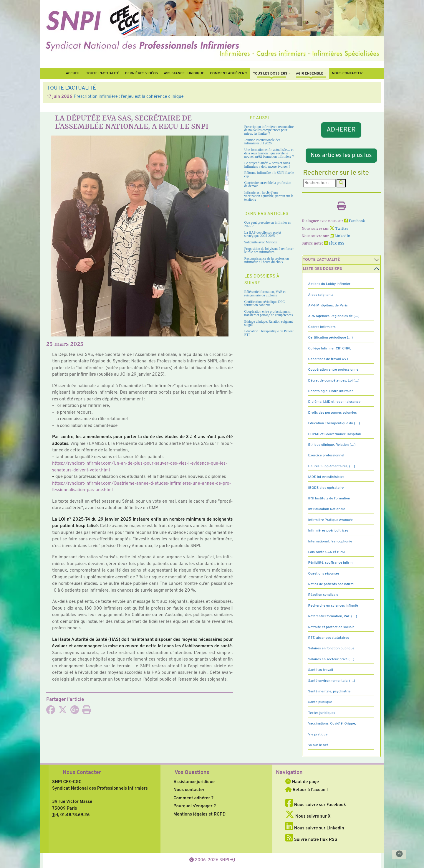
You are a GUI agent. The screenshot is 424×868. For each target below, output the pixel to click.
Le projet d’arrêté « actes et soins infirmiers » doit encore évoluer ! (267, 165)
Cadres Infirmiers (322, 327)
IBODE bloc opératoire (326, 488)
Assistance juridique (184, 73)
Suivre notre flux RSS (311, 840)
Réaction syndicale (323, 595)
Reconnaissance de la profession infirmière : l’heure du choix (267, 260)
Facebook (355, 221)
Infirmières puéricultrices (328, 531)
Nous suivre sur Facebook (316, 805)
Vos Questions (192, 773)
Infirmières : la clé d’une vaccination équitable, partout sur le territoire (269, 196)
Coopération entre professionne (333, 370)
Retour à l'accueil (307, 790)
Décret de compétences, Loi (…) (334, 381)
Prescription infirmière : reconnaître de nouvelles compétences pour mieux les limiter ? (269, 130)
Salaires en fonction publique (331, 648)
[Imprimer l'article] (87, 712)
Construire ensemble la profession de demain (268, 185)
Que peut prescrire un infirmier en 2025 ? (268, 224)
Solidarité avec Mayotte (261, 242)
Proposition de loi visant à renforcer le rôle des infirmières (269, 251)
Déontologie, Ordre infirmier (331, 391)
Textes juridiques (322, 713)
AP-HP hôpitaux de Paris (328, 306)
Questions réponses (324, 574)
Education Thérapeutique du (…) (334, 423)
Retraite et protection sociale (331, 627)
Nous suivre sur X (308, 817)
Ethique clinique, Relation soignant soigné (269, 323)
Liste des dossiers (323, 269)
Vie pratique (318, 735)
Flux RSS (334, 244)
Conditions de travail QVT (328, 359)
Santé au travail (321, 670)
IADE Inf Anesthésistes (326, 477)
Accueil (73, 73)
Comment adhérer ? (193, 798)
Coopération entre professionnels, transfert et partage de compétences (269, 313)
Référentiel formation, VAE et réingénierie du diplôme (265, 294)
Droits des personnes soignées (333, 413)
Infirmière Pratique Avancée (331, 520)
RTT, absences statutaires (329, 638)
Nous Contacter (82, 773)
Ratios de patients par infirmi (331, 584)
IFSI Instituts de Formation (329, 499)
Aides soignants (321, 295)
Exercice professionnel (326, 456)
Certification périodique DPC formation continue (265, 304)
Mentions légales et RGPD (199, 815)
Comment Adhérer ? (228, 73)
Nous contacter (347, 73)
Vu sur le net (318, 745)
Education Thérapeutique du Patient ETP (269, 333)
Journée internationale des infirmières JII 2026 (262, 142)
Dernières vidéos (141, 73)
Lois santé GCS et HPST (327, 552)
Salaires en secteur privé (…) (331, 659)
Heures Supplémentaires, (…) (332, 466)
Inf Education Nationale (327, 509)
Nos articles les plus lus (341, 156)
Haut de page (302, 782)
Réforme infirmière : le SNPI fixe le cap (269, 175)
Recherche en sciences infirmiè (333, 606)
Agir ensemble (310, 74)
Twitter (339, 229)
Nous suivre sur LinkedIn (315, 828)
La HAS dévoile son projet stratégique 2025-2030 (263, 234)
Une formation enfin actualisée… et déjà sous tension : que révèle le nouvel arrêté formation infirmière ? (269, 153)
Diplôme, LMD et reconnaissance (334, 402)
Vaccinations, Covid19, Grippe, (332, 724)
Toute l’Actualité (103, 73)
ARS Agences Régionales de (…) (334, 316)
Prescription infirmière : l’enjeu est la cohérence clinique (129, 97)
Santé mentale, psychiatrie (329, 692)
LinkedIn (340, 236)
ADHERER (341, 130)
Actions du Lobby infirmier (329, 284)
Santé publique (320, 702)
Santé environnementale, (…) (332, 681)
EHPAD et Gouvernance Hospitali (335, 434)
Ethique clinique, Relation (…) (332, 445)
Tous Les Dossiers (270, 74)
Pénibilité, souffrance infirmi (331, 563)
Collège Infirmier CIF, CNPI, (330, 349)
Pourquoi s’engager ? (195, 806)
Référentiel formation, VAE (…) (333, 616)
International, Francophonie (330, 542)
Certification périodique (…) (331, 338)
